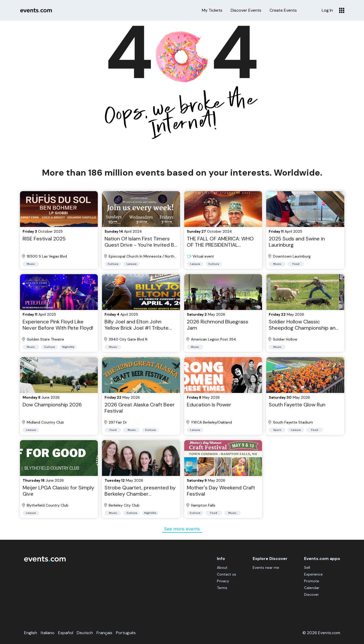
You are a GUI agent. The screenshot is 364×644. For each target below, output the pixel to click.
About (222, 567)
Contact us (226, 574)
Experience (313, 574)
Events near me (266, 567)
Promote (312, 581)
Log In (327, 10)
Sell (307, 567)
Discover (311, 594)
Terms (222, 588)
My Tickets (212, 10)
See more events (182, 529)
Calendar (312, 588)
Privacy (223, 581)
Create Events (283, 10)
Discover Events (246, 10)
